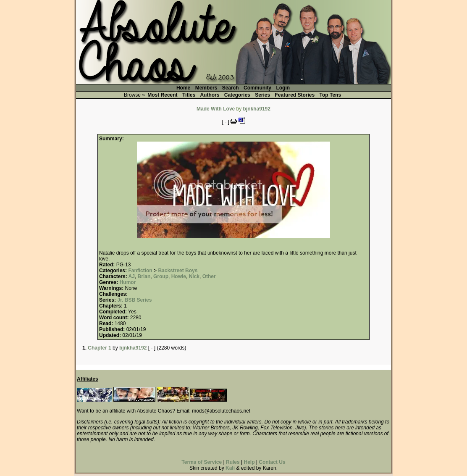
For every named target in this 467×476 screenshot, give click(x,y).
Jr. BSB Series (134, 300)
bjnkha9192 (257, 109)
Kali (230, 468)
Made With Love (216, 109)
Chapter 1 (99, 348)
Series (262, 95)
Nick (194, 276)
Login (283, 88)
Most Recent (162, 95)
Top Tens (331, 95)
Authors (210, 95)
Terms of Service (202, 462)
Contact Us (272, 462)
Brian (144, 276)
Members (206, 88)
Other (209, 276)
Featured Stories (295, 95)
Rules (233, 462)
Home (183, 88)
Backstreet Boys (178, 271)
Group (161, 276)
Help (249, 462)
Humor (128, 282)
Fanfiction (140, 271)
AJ (132, 276)
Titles (189, 95)
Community (257, 88)
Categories (237, 95)
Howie (179, 276)
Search (231, 88)
